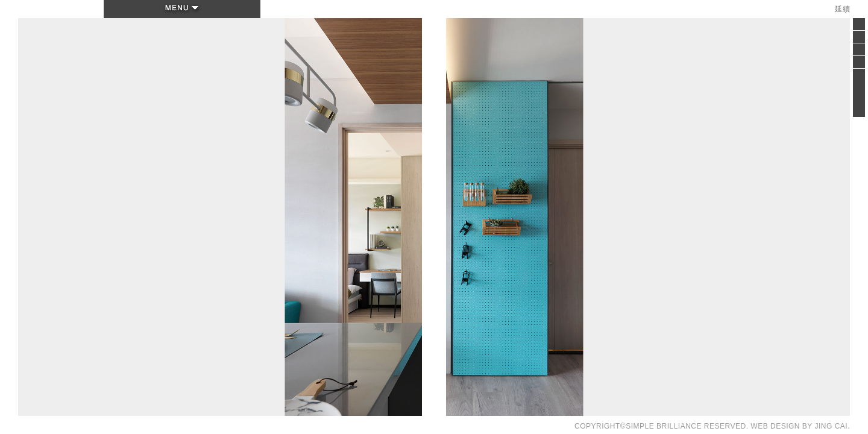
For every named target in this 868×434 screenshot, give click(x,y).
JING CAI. (832, 426)
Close (859, 28)
